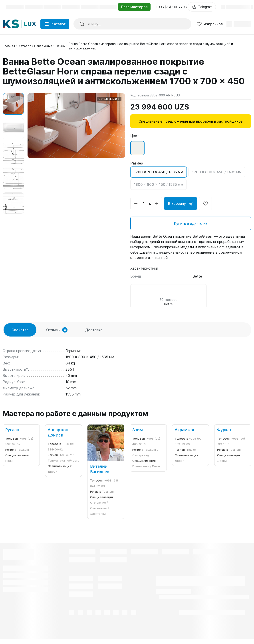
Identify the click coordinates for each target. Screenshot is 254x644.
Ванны (61, 46)
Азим (138, 430)
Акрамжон (185, 430)
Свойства (20, 330)
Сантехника (43, 46)
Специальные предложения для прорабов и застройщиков (191, 121)
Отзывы (57, 330)
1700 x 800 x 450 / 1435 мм (217, 172)
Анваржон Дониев (58, 432)
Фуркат (224, 430)
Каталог (25, 46)
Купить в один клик (191, 223)
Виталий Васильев (100, 469)
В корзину (181, 204)
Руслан (12, 430)
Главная (9, 46)
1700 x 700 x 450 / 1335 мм (159, 172)
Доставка (94, 330)
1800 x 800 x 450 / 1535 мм (159, 184)
